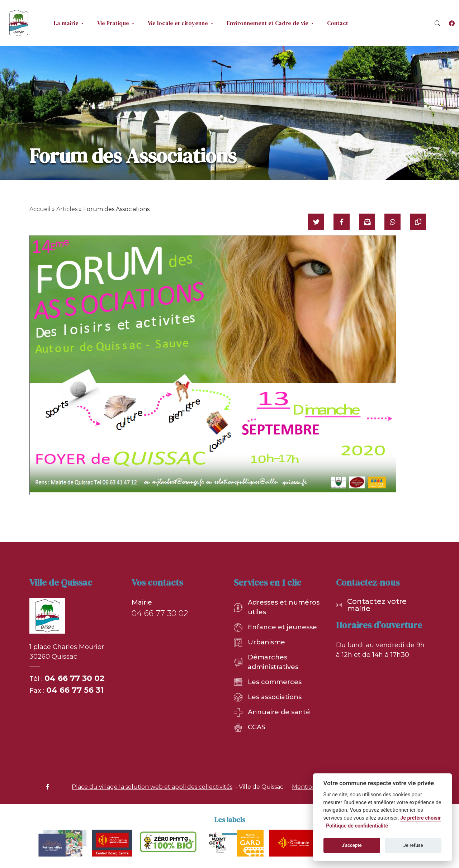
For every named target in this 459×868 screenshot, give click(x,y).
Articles (67, 209)
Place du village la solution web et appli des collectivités (152, 787)
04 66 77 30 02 (75, 678)
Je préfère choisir (420, 818)
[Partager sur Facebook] (342, 222)
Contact (338, 23)
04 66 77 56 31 (75, 690)
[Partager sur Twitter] (316, 222)
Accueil (40, 209)
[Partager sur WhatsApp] (392, 222)
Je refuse (413, 845)
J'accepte (352, 845)
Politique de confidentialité (357, 826)
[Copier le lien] (418, 222)
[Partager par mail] (367, 222)
